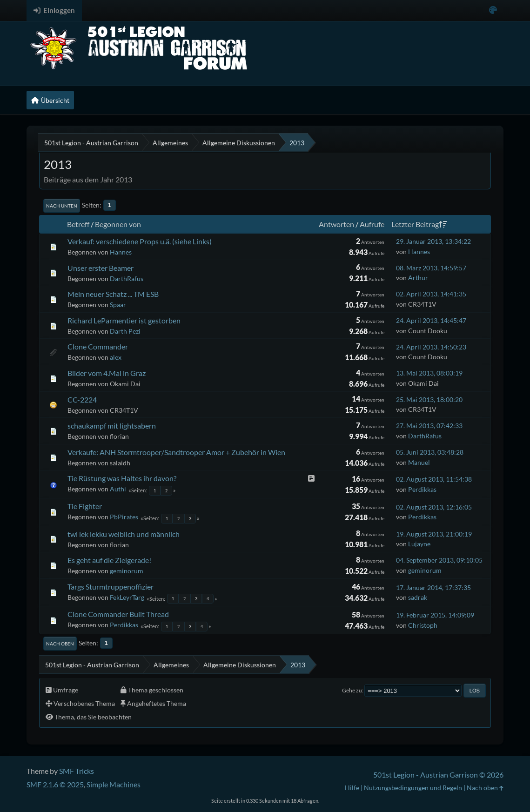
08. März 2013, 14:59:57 (431, 268)
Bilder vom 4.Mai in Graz (107, 373)
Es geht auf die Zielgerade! (109, 560)
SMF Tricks (77, 771)
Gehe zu (352, 690)
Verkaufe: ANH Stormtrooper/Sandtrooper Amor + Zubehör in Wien (176, 452)
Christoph (423, 625)
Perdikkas (422, 489)
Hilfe (352, 788)
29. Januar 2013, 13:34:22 (433, 241)
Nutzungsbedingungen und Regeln (413, 788)
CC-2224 (82, 399)
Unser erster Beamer (101, 268)
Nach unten (62, 206)
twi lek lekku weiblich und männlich (124, 534)
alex (116, 357)
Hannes (121, 252)
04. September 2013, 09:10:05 (439, 560)
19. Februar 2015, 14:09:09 (435, 615)
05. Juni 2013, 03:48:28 (430, 452)
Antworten (336, 224)
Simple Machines (114, 784)
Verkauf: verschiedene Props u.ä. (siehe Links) (140, 241)
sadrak (418, 597)
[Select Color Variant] (493, 10)
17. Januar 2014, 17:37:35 (433, 587)
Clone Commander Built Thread (118, 614)
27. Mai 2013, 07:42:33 (429, 426)
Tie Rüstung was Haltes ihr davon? (122, 478)
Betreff (78, 224)
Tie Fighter (85, 506)
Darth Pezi (125, 331)
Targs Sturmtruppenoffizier (111, 587)
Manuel (419, 462)
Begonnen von (118, 224)
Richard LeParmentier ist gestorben (124, 320)
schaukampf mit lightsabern (112, 426)
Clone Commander (98, 346)
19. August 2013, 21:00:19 (434, 534)
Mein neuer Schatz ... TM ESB (113, 294)
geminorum (127, 571)
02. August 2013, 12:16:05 (434, 507)
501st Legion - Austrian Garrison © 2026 (438, 775)
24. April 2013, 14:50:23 (431, 347)
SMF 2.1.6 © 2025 (55, 784)
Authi (118, 489)
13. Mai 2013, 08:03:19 (429, 373)
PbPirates (124, 517)
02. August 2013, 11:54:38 (434, 479)
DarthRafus (127, 278)
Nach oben (60, 644)
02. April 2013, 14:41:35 (431, 294)
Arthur (418, 278)
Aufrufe (372, 224)
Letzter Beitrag (419, 224)
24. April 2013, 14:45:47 (431, 320)
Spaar (118, 305)
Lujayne (419, 544)
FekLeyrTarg (127, 597)
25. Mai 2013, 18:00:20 (429, 399)
